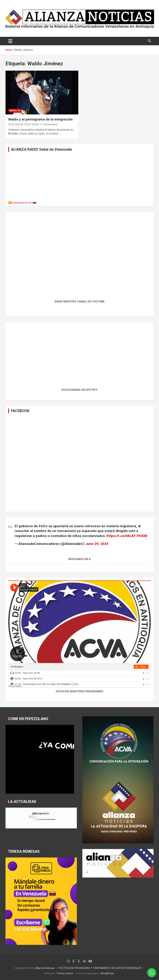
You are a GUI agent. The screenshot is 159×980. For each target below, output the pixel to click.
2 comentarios (50, 124)
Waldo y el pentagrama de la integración (40, 119)
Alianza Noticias (45, 968)
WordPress (107, 973)
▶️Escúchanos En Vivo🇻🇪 (22, 203)
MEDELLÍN (15, 111)
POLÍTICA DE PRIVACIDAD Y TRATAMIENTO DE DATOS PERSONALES (100, 968)
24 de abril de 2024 (19, 124)
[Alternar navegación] (10, 41)
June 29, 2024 (97, 544)
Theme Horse (65, 973)
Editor (36, 124)
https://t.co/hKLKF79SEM (127, 536)
